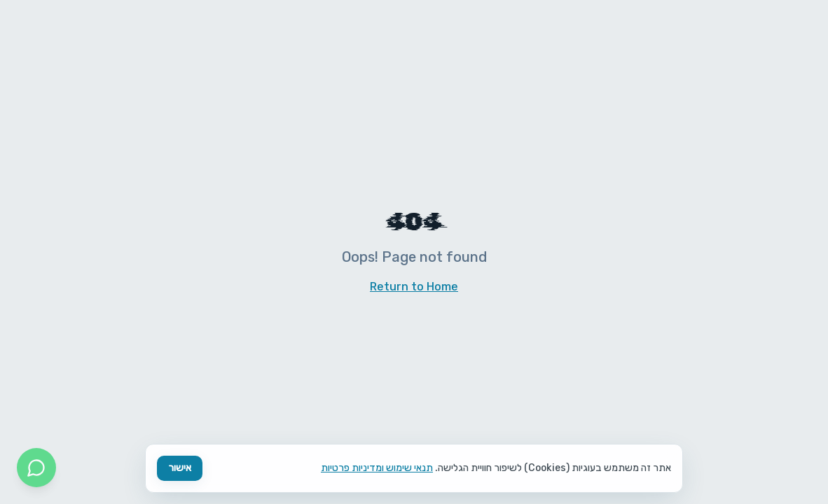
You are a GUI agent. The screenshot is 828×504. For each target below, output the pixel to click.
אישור (180, 468)
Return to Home (414, 287)
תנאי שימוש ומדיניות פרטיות (377, 468)
